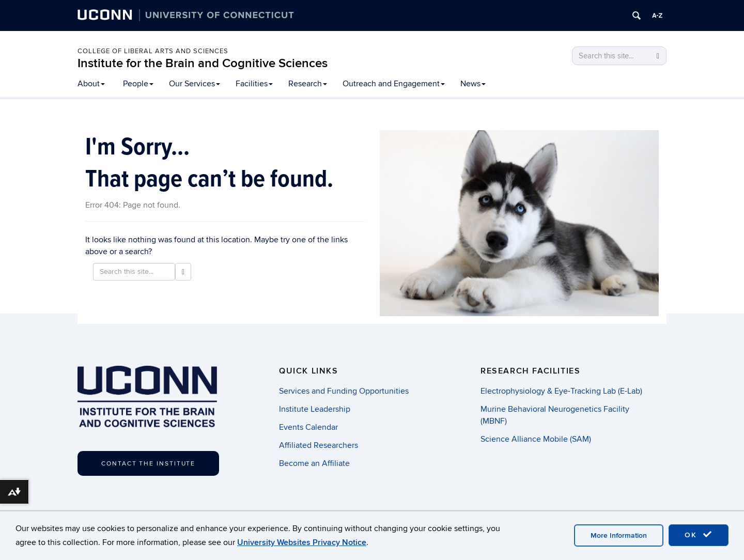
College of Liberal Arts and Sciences (153, 51)
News (473, 84)
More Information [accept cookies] (619, 535)
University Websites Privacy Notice (302, 542)
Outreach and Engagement (394, 84)
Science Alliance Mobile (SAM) (536, 439)
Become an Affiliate (314, 463)
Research (308, 84)
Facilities (254, 84)
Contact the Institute (148, 464)
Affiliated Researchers (319, 445)
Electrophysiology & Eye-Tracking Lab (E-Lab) (561, 391)
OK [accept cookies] (699, 535)
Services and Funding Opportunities (344, 391)
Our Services (195, 84)
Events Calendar (308, 427)
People (138, 84)
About (91, 84)
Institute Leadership (315, 409)
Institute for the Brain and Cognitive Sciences (203, 63)
